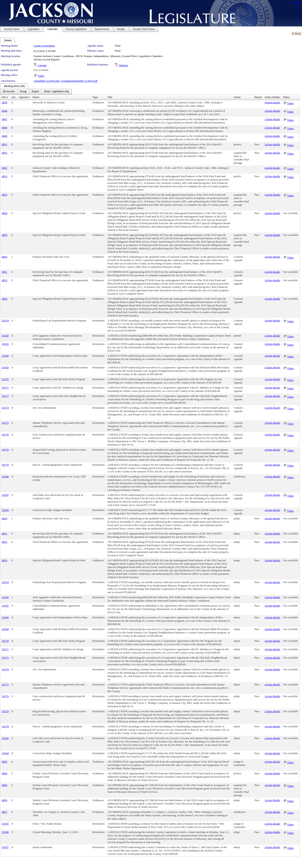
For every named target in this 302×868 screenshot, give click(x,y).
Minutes (124, 65)
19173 (5, 396)
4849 (5, 136)
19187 (5, 847)
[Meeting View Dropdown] (57, 92)
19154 (5, 320)
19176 (5, 435)
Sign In (297, 3)
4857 (5, 812)
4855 (5, 762)
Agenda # (24, 97)
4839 (5, 102)
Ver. (14, 97)
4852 (5, 168)
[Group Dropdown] (23, 92)
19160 (5, 336)
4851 (5, 144)
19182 (5, 495)
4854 (5, 213)
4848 (5, 128)
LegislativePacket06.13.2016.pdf (79, 81)
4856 (5, 773)
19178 (5, 450)
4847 (5, 119)
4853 (5, 176)
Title (110, 97)
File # (5, 97)
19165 (5, 344)
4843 (5, 257)
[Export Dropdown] (35, 92)
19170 (5, 379)
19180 (5, 476)
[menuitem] (9, 92)
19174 (5, 408)
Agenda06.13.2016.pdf (46, 81)
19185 (5, 824)
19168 (5, 356)
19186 (5, 832)
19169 (5, 367)
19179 (5, 465)
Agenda (42, 65)
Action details (272, 102)
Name (36, 97)
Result (258, 97)
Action (237, 97)
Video (41, 76)
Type (95, 97)
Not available (41, 70)
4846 (5, 111)
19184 (5, 510)
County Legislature (44, 46)
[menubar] (36, 92)
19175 (5, 423)
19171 (5, 388)
